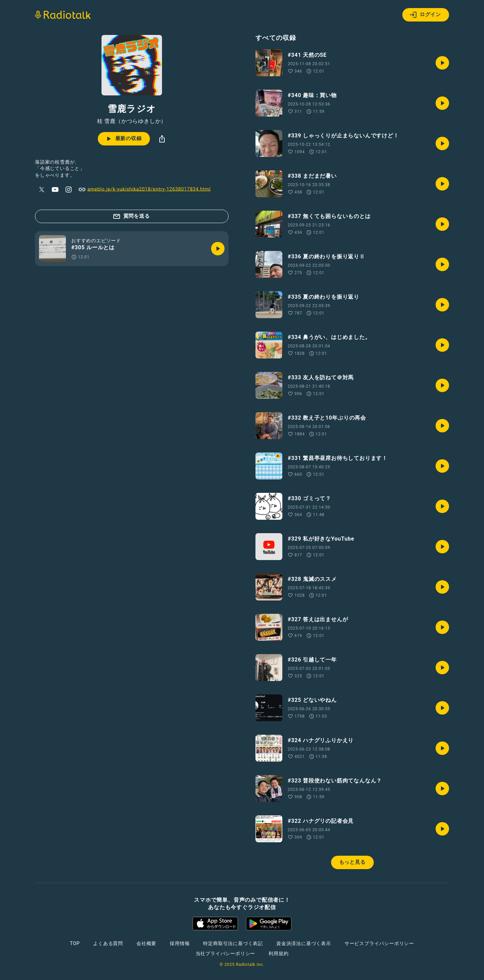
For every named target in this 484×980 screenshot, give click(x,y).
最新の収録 (123, 139)
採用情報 (180, 943)
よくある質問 (108, 943)
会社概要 (146, 943)
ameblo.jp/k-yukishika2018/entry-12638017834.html (144, 189)
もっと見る (352, 862)
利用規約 (278, 953)
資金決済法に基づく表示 (304, 943)
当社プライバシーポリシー (226, 953)
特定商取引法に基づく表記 (233, 943)
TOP (75, 943)
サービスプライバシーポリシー (379, 943)
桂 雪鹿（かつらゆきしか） (132, 121)
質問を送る (131, 216)
